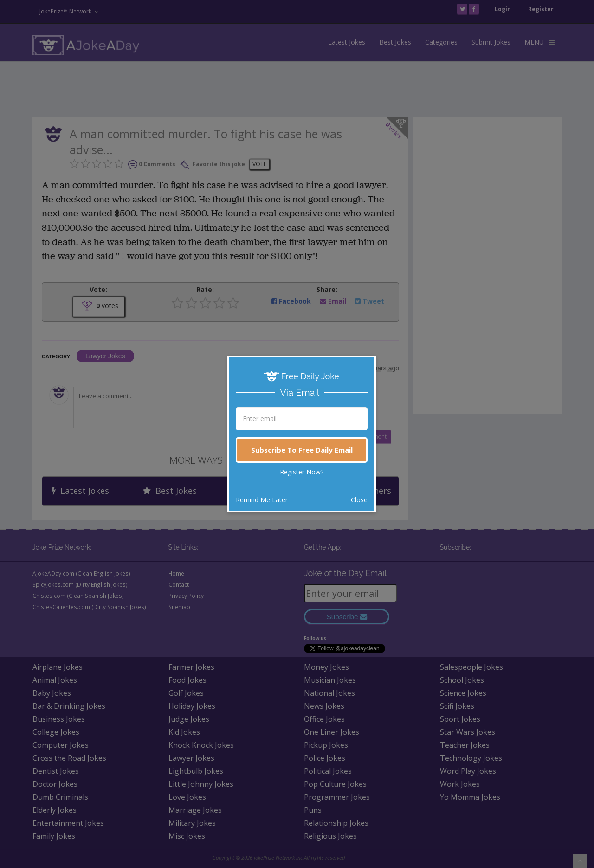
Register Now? (302, 472)
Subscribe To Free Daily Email (302, 450)
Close (359, 500)
